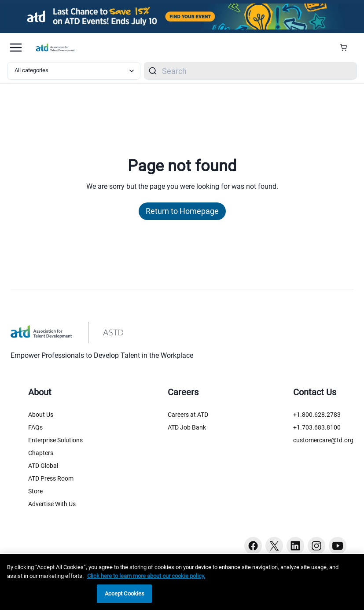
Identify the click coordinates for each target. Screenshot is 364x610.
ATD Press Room (51, 478)
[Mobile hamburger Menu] (16, 48)
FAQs (35, 427)
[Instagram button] (316, 546)
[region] (182, 582)
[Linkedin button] (295, 546)
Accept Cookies (125, 593)
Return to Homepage (182, 211)
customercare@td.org (323, 440)
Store (35, 491)
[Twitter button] (274, 546)
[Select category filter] (74, 71)
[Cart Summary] (347, 48)
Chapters (41, 453)
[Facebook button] (253, 546)
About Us (41, 415)
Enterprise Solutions (55, 440)
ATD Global (43, 466)
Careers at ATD (188, 415)
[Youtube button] (338, 546)
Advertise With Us (52, 504)
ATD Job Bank (187, 427)
